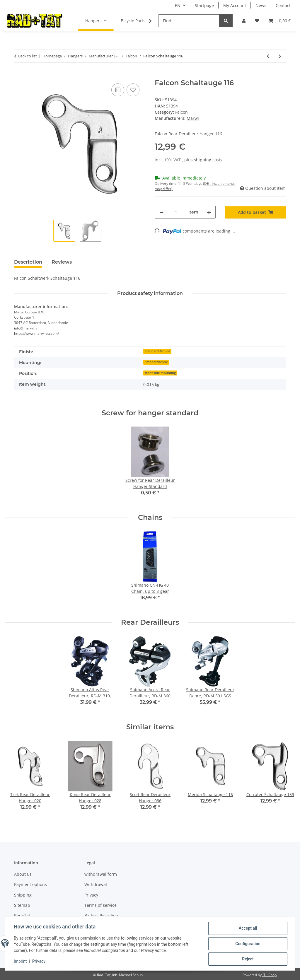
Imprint (21, 962)
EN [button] (178, 5)
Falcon (181, 112)
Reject (247, 959)
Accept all (247, 929)
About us (23, 874)
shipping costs (208, 160)
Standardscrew (156, 362)
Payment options (30, 884)
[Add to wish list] (133, 90)
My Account (235, 5)
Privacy (39, 962)
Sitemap (22, 905)
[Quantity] (176, 212)
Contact (283, 5)
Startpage (204, 5)
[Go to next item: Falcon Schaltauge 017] (280, 56)
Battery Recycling (101, 915)
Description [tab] (28, 262)
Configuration (247, 944)
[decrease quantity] (161, 212)
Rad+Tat (22, 915)
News (261, 5)
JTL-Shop (270, 975)
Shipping (23, 895)
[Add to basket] (19, 76)
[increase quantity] (209, 212)
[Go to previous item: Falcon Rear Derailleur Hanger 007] (268, 56)
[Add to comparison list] (118, 90)
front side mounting (160, 373)
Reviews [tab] (62, 262)
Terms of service (100, 905)
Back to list (28, 56)
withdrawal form (101, 874)
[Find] (189, 21)
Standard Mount (157, 351)
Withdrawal (96, 884)
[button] (244, 21)
